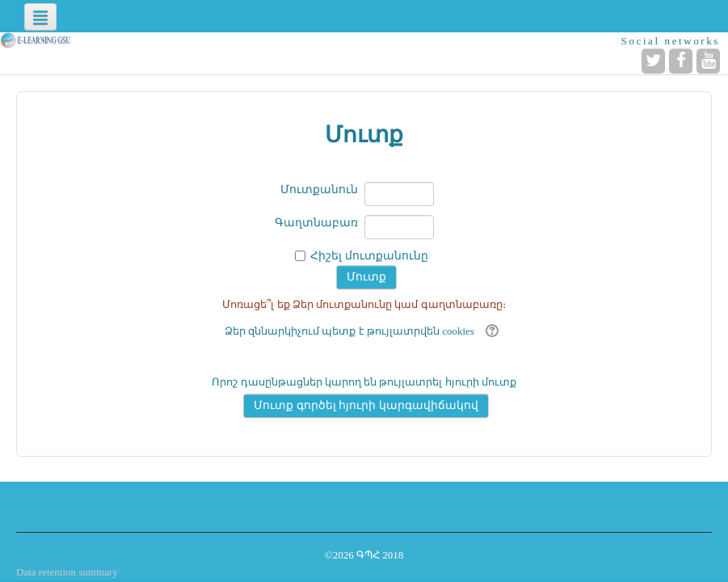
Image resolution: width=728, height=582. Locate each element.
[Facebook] (681, 61)
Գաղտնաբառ (316, 223)
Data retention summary (67, 572)
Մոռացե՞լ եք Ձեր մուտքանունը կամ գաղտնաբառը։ (364, 304)
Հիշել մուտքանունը (369, 256)
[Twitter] (653, 61)
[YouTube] (708, 61)
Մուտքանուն (319, 190)
